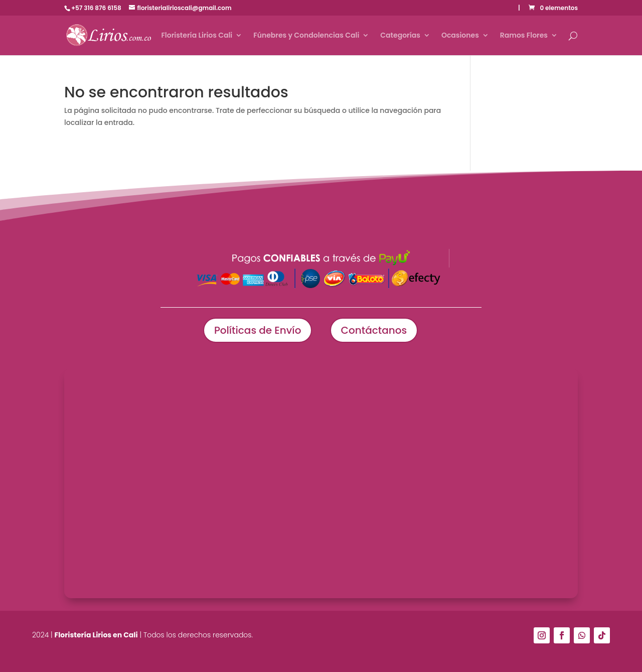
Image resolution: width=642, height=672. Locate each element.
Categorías (400, 36)
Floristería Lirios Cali (197, 36)
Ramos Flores (524, 36)
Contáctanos (374, 330)
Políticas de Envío (258, 330)
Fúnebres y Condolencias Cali (306, 36)
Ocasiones (460, 36)
